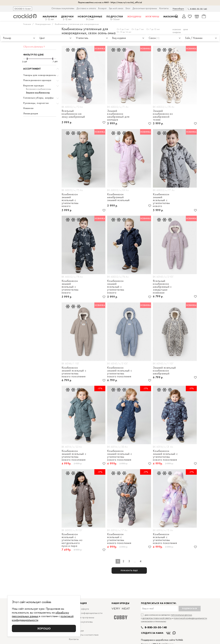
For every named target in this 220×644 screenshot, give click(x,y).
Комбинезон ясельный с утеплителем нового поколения (119, 539)
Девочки (67, 18)
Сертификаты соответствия (84, 635)
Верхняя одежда (34, 75)
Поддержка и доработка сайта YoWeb (162, 640)
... (135, 561)
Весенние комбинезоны (39, 79)
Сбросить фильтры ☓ (34, 36)
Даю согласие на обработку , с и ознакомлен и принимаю (174, 618)
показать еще (129, 570)
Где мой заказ (116, 8)
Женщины (134, 16)
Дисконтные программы (145, 8)
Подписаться (190, 608)
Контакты (164, 8)
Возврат (102, 8)
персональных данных (181, 615)
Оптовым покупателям (63, 8)
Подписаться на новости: (159, 603)
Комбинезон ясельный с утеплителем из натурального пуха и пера (72, 540)
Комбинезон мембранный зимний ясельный (118, 197)
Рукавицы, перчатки (36, 93)
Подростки (115, 18)
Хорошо (44, 628)
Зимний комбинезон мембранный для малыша (118, 115)
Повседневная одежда (37, 70)
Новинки (28, 98)
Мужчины (152, 16)
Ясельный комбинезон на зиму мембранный (73, 114)
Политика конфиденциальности (86, 613)
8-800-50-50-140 (199, 9)
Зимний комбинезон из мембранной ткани (163, 115)
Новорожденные (90, 18)
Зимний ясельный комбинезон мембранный (164, 371)
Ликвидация (31, 103)
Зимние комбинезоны (38, 82)
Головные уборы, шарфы (38, 87)
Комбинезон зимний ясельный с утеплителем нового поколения (70, 200)
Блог (128, 8)
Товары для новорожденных (41, 65)
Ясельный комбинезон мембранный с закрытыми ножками (162, 287)
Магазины (170, 16)
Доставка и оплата (86, 8)
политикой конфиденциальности (190, 618)
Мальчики (50, 18)
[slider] (27, 48)
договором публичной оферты (157, 618)
